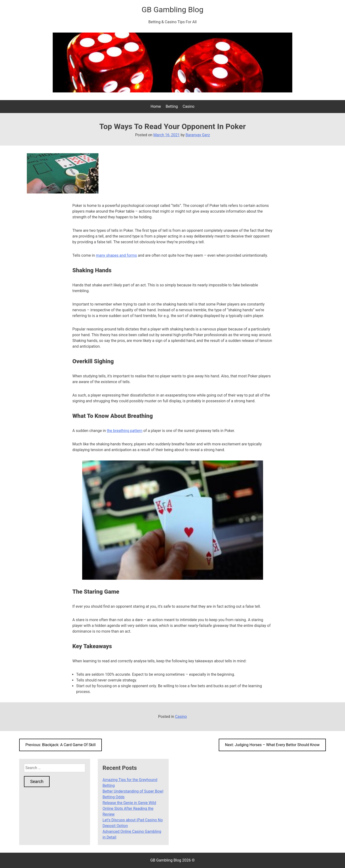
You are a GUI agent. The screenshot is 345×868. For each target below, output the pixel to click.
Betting (172, 106)
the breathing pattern (125, 431)
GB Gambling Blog (172, 10)
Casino (188, 106)
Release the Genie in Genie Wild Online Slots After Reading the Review (129, 808)
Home (156, 106)
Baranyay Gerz (198, 135)
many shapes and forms (116, 255)
